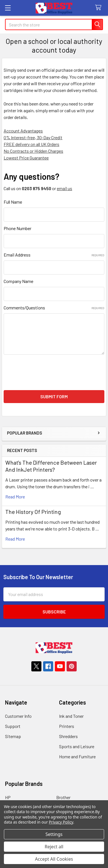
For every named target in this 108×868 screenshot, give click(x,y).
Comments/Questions (54, 308)
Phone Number (17, 228)
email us (64, 188)
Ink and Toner (71, 716)
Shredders (68, 736)
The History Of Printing (33, 512)
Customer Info (18, 716)
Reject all (54, 847)
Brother (63, 797)
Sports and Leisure (77, 746)
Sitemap (13, 736)
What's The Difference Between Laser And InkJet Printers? (51, 466)
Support (13, 726)
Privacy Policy (61, 822)
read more (15, 497)
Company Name (18, 281)
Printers (67, 726)
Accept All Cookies (54, 859)
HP (8, 797)
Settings (54, 834)
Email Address (54, 255)
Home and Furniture (77, 756)
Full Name (13, 202)
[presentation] (46, 372)
